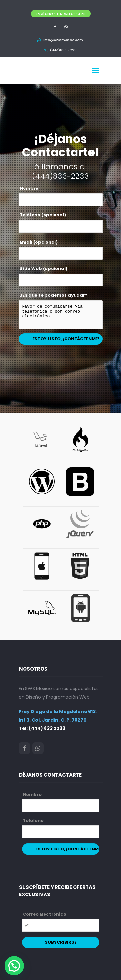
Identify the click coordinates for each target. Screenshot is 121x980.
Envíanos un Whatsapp (61, 14)
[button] (14, 966)
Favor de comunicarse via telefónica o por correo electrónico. (61, 315)
